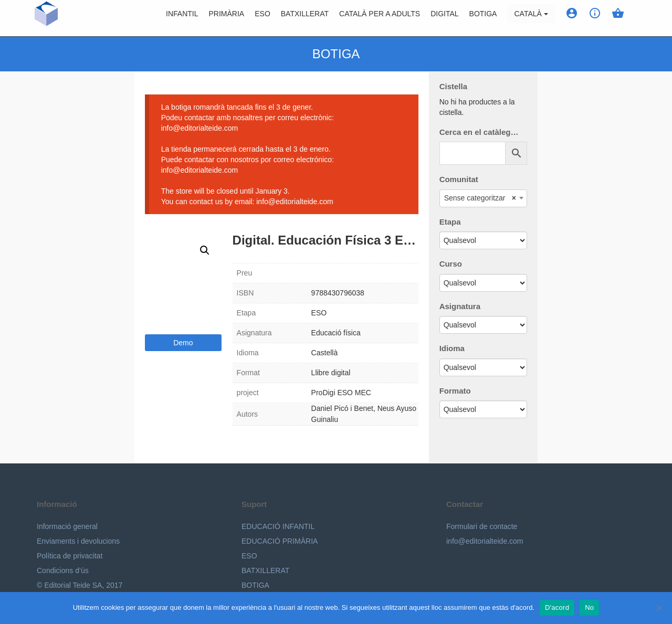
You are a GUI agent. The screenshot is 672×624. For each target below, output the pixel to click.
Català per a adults (380, 18)
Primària (227, 18)
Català (531, 18)
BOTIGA (483, 18)
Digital (444, 18)
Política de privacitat (70, 556)
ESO (262, 18)
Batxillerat (305, 18)
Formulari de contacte (482, 526)
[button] (205, 250)
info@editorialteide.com (485, 541)
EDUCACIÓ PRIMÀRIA (280, 541)
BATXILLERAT (265, 570)
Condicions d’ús (63, 570)
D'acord (557, 607)
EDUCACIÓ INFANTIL (278, 526)
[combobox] (483, 198)
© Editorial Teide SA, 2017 (80, 585)
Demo (183, 343)
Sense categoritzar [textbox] (480, 198)
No (589, 607)
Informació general (67, 526)
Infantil (182, 18)
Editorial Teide (46, 18)
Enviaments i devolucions (78, 541)
